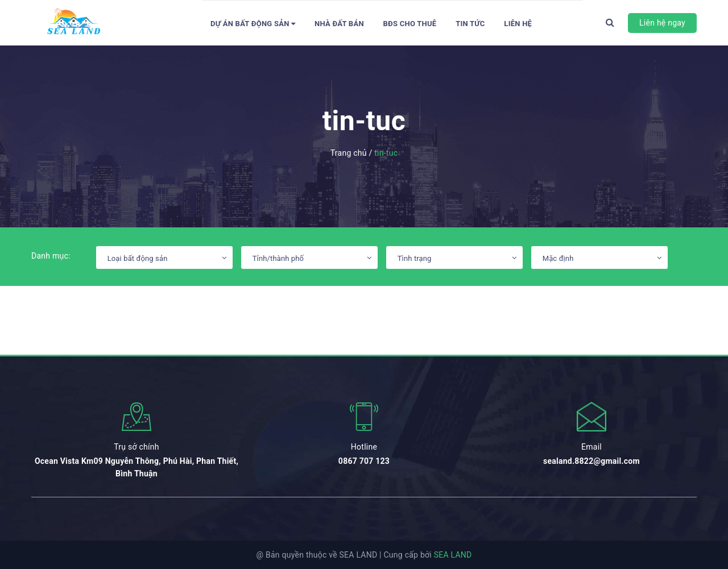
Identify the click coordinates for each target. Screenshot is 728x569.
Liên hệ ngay (662, 23)
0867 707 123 (364, 461)
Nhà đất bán (339, 24)
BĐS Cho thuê (410, 24)
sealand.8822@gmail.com (591, 461)
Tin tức (470, 24)
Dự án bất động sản (253, 24)
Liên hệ (518, 24)
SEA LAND (453, 555)
